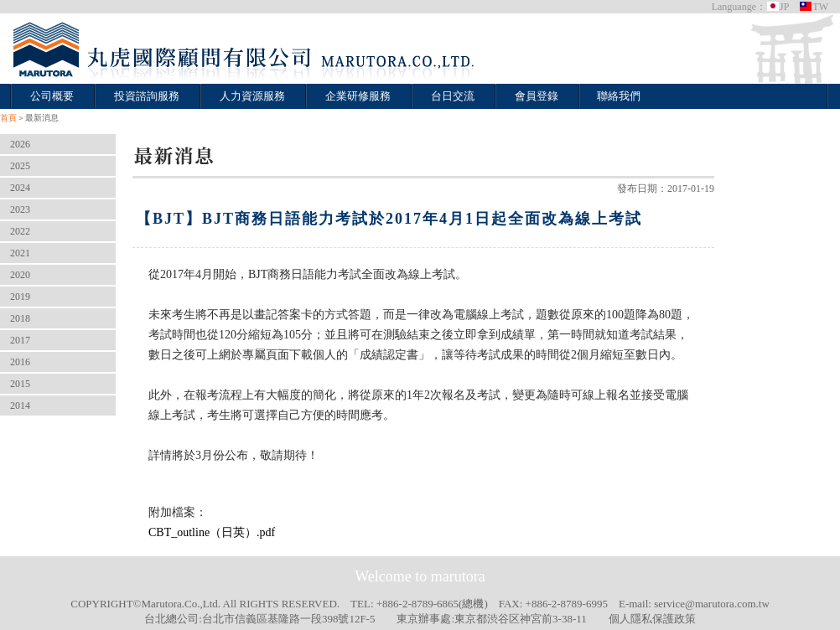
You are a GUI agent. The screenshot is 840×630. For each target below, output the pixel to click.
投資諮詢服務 (147, 96)
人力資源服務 (252, 96)
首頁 (8, 118)
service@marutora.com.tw (712, 604)
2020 (20, 275)
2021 (20, 253)
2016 (20, 362)
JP (778, 7)
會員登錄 (537, 96)
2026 (20, 144)
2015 (20, 384)
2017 (20, 340)
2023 (20, 209)
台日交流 (453, 96)
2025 (20, 166)
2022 (20, 231)
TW (814, 7)
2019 (20, 297)
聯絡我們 (619, 96)
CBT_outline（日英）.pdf (212, 532)
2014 (20, 405)
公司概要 (52, 96)
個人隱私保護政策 (652, 619)
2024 (20, 188)
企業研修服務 (358, 96)
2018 (20, 318)
